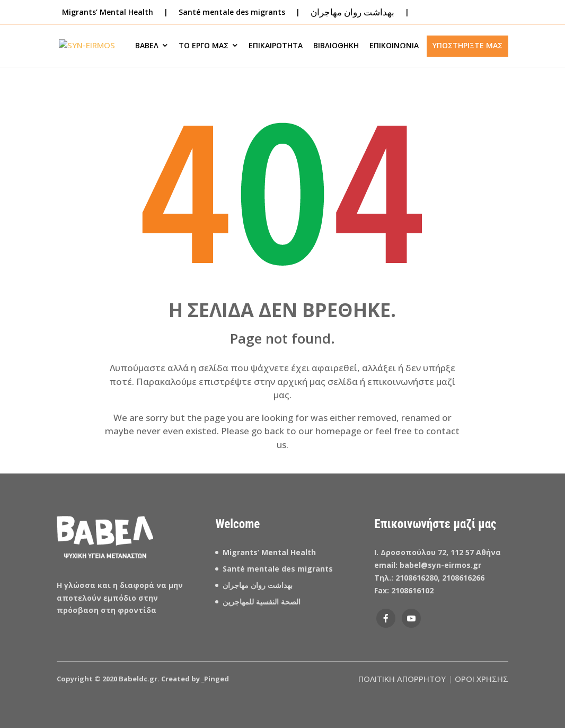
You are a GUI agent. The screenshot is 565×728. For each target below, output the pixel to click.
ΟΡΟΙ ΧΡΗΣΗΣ (482, 679)
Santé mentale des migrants (232, 12)
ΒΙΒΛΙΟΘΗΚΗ (336, 45)
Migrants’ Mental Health (269, 552)
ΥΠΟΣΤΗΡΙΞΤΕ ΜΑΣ (467, 45)
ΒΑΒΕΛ (147, 45)
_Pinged (215, 679)
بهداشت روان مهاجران (258, 585)
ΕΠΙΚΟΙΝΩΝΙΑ (394, 45)
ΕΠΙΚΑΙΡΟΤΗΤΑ (276, 45)
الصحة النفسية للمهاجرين (263, 602)
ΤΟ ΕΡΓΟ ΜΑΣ (204, 45)
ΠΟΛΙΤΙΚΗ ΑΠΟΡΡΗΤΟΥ (402, 679)
